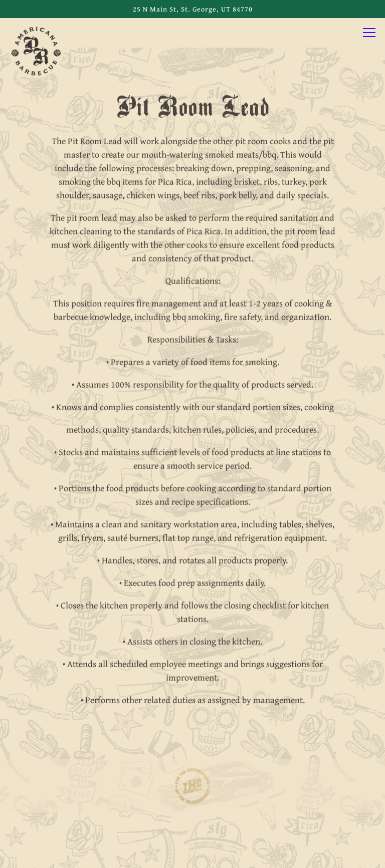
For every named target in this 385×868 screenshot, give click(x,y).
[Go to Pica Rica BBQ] (192, 9)
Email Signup (193, 854)
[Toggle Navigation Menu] (369, 33)
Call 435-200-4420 (192, 824)
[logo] (193, 787)
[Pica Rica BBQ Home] (36, 50)
